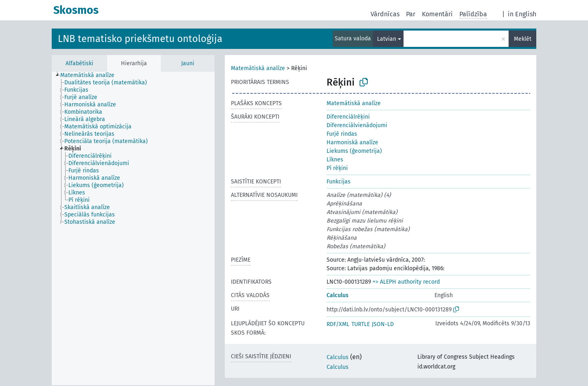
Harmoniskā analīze (352, 142)
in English (522, 14)
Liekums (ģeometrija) (354, 151)
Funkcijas (339, 182)
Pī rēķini (337, 168)
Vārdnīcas (385, 14)
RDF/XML (338, 324)
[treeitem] (91, 75)
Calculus (338, 295)
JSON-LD (383, 324)
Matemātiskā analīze (258, 68)
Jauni (188, 63)
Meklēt (523, 39)
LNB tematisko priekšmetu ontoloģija (140, 39)
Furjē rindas (342, 134)
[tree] (133, 228)
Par (411, 14)
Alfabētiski (79, 63)
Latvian (387, 39)
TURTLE (361, 324)
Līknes (335, 160)
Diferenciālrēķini (348, 117)
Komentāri (437, 14)
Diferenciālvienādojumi (357, 125)
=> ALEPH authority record (406, 282)
